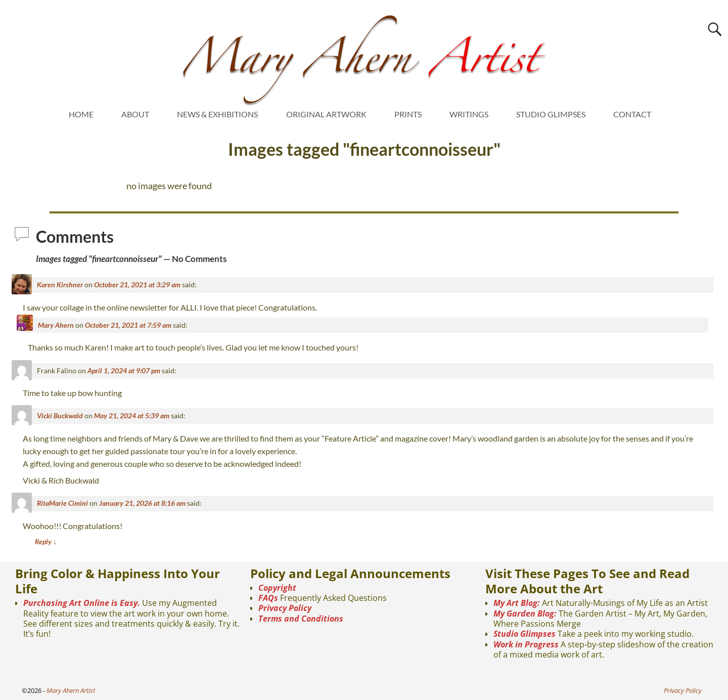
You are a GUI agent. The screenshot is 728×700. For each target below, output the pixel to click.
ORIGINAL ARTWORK (326, 114)
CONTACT (632, 114)
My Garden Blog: (525, 614)
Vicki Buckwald (60, 415)
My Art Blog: (517, 603)
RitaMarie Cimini (62, 503)
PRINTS (408, 114)
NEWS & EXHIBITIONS (217, 114)
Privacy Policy (285, 608)
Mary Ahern (56, 325)
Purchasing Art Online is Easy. (82, 603)
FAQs (268, 598)
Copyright (277, 588)
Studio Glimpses (525, 634)
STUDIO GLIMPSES (551, 114)
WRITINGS (469, 114)
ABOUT (135, 114)
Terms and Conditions (301, 619)
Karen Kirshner (60, 285)
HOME (81, 114)
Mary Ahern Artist (71, 690)
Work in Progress (526, 644)
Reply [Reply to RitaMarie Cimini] (46, 541)
